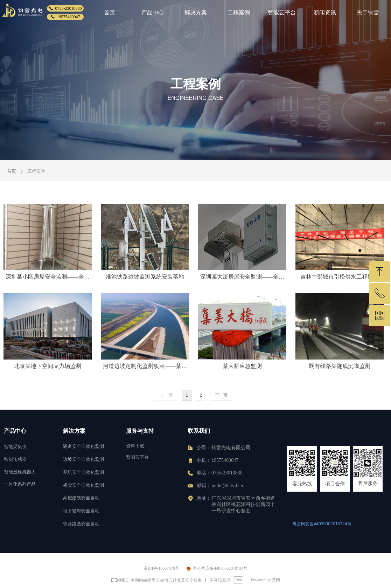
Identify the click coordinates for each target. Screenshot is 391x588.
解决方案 (196, 12)
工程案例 (239, 12)
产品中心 (153, 12)
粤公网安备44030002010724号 (322, 524)
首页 (110, 12)
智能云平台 (282, 12)
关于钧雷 (368, 12)
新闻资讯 (325, 12)
